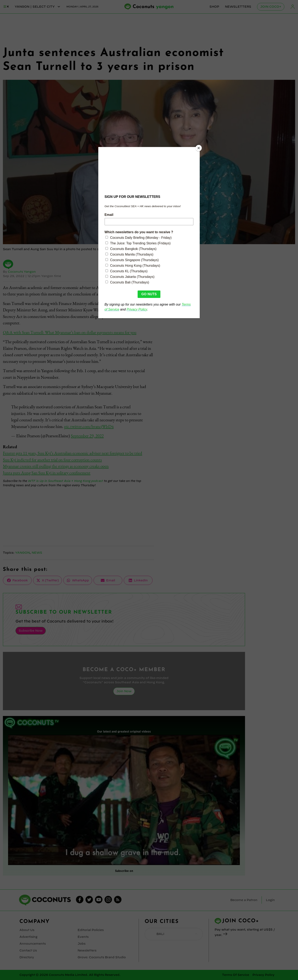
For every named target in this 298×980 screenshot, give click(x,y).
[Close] (199, 148)
